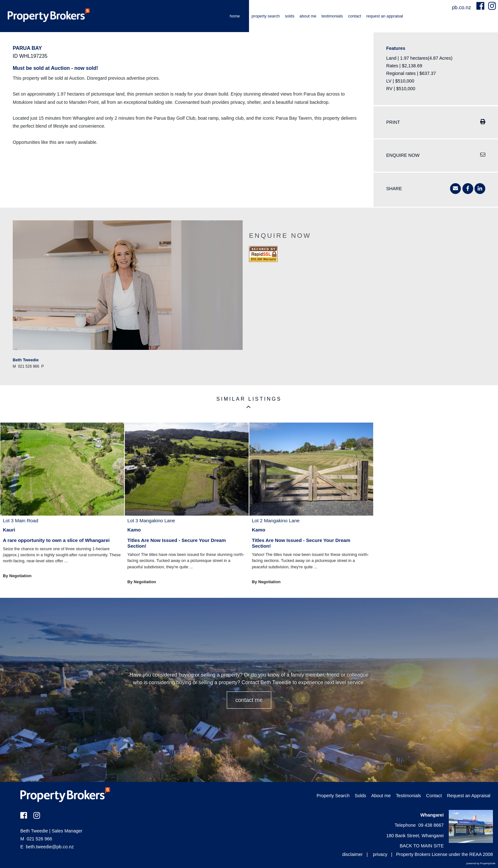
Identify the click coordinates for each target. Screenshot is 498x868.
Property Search (266, 16)
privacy (380, 854)
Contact (355, 16)
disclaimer (352, 854)
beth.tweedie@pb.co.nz (50, 847)
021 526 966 (36, 839)
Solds (290, 16)
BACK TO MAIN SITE (422, 846)
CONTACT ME (249, 700)
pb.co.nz (462, 7)
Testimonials (332, 16)
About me (308, 16)
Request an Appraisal (385, 16)
